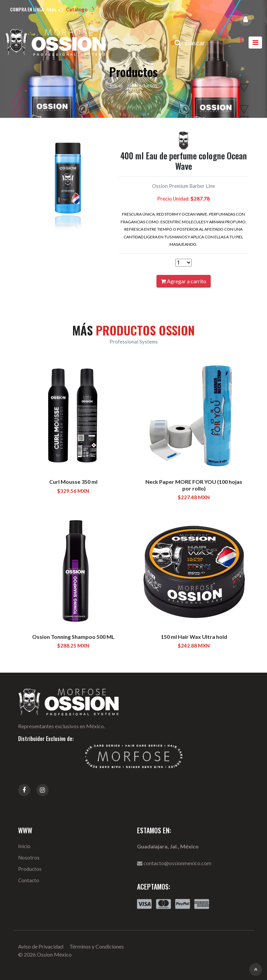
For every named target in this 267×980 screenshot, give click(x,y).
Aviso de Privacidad (41, 946)
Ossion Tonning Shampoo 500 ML (73, 637)
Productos (30, 869)
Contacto (29, 880)
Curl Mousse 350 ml (73, 482)
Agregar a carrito (184, 281)
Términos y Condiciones (97, 946)
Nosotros (29, 857)
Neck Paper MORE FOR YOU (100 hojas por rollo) (194, 485)
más (67, 9)
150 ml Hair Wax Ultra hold (194, 637)
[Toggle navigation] (255, 43)
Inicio (116, 85)
